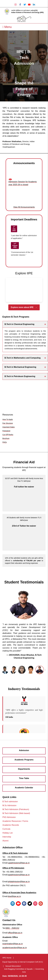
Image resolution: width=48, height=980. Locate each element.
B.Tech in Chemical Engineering (25, 324)
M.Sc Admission (9, 805)
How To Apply (8, 419)
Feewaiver (6, 431)
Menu (7, 27)
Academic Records (11, 825)
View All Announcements (24, 207)
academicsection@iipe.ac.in (15, 948)
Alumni (5, 841)
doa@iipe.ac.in (14, 896)
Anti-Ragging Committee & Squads (18, 969)
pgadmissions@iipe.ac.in (19, 875)
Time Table (24, 778)
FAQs (5, 442)
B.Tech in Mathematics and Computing (25, 358)
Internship (7, 837)
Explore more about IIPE (24, 307)
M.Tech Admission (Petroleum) (16, 809)
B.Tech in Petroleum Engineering (25, 376)
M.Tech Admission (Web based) (16, 813)
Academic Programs (24, 760)
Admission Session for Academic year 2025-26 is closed (23, 184)
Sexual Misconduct (13, 966)
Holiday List (8, 833)
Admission (24, 750)
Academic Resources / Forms (15, 821)
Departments (24, 769)
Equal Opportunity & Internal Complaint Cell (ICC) (23, 962)
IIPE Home (7, 958)
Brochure (6, 438)
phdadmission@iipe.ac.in (19, 882)
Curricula (6, 829)
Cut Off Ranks (8, 435)
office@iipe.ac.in (15, 933)
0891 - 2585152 (12, 928)
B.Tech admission (10, 802)
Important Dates (9, 427)
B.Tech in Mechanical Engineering (25, 367)
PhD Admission (9, 817)
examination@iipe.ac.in (13, 944)
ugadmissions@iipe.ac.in (19, 863)
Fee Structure (8, 423)
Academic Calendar (24, 788)
